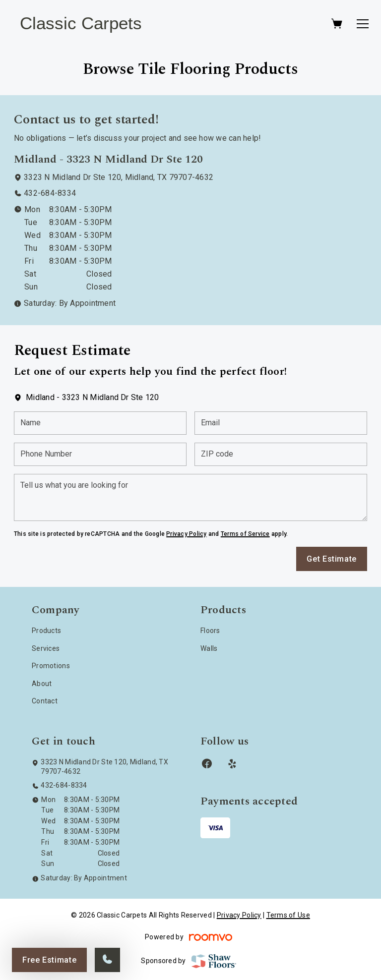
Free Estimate (49, 960)
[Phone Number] (100, 454)
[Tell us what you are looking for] (190, 497)
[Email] (281, 423)
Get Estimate (332, 559)
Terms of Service (245, 534)
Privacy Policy (186, 534)
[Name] (100, 423)
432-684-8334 (50, 193)
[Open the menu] (363, 24)
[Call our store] (107, 960)
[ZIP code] (281, 454)
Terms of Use (288, 915)
